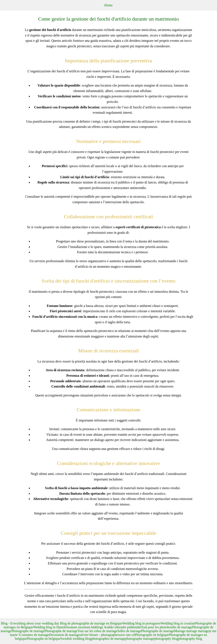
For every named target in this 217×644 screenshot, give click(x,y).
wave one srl (126, 635)
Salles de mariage (129, 631)
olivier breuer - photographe (99, 635)
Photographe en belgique (152, 635)
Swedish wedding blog (76, 639)
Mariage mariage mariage (192, 631)
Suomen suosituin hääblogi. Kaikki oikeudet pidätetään (103, 627)
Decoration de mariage (64, 635)
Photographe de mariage (28, 631)
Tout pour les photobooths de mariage (167, 627)
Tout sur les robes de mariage (97, 631)
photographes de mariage (108, 639)
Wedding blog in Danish (50, 627)
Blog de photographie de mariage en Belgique (91, 623)
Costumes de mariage (34, 635)
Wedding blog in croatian (178, 623)
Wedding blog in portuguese (141, 623)
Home (108, 5)
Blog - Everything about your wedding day (31, 623)
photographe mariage (140, 639)
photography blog (166, 639)
